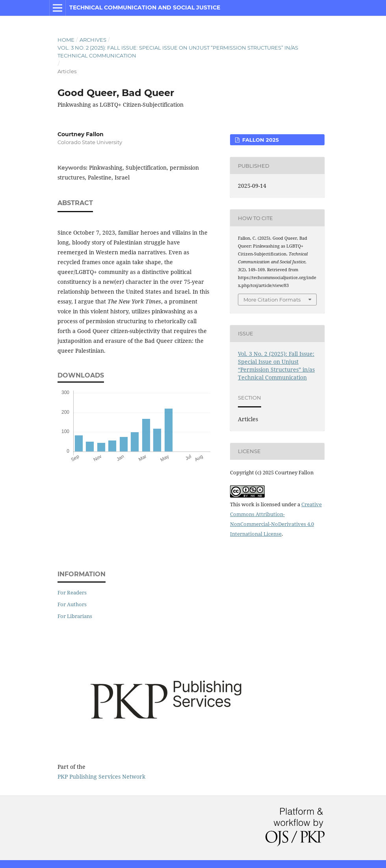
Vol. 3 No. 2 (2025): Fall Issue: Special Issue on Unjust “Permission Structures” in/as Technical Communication (178, 52)
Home (66, 40)
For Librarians (75, 616)
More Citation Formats (272, 300)
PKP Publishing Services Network (101, 776)
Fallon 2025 (260, 140)
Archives (93, 40)
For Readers (72, 592)
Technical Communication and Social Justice (145, 7)
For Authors (72, 604)
